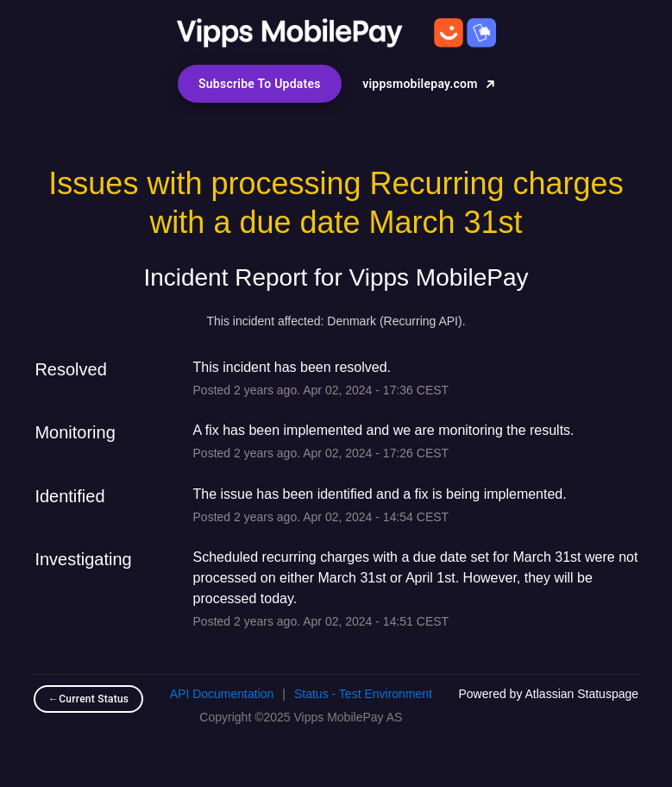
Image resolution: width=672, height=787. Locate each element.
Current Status (88, 699)
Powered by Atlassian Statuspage (548, 694)
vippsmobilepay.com (428, 84)
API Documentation (222, 694)
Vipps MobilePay (439, 277)
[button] (260, 84)
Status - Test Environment (363, 694)
